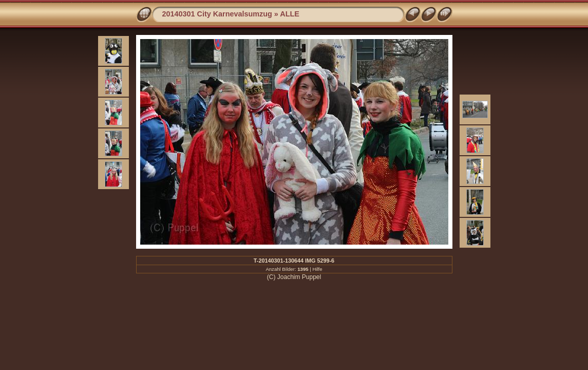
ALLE (290, 14)
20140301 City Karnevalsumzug (217, 14)
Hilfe (317, 269)
